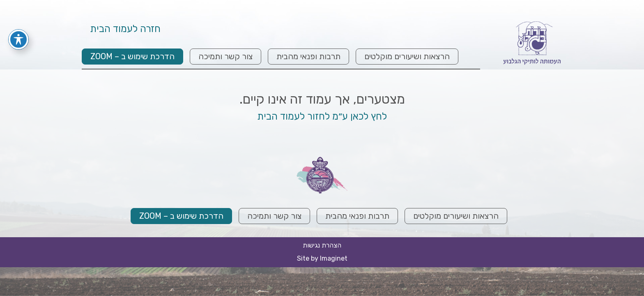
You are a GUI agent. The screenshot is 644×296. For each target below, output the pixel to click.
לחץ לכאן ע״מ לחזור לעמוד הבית (322, 116)
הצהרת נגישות (322, 245)
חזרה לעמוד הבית (125, 30)
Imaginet (334, 258)
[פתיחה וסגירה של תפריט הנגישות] (18, 28)
